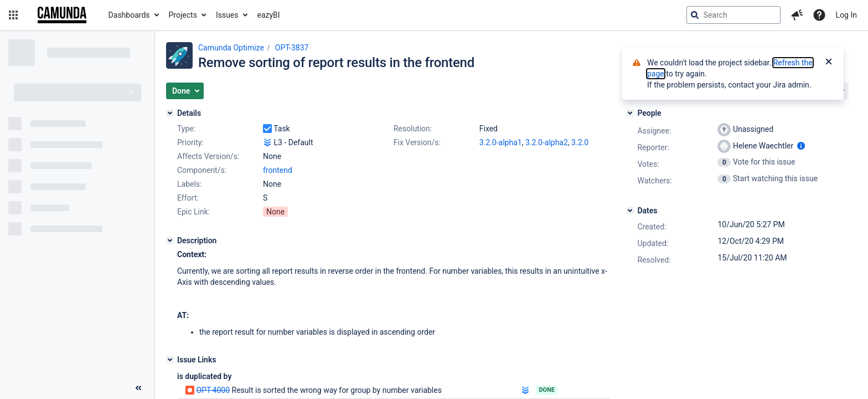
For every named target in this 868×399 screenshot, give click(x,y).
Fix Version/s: (417, 142)
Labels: (189, 184)
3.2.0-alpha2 (547, 142)
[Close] (829, 63)
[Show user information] (801, 146)
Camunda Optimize (231, 48)
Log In (846, 15)
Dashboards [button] (129, 15)
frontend (278, 170)
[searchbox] (733, 15)
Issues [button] (227, 15)
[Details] (170, 113)
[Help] (819, 15)
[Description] (170, 241)
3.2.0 (580, 142)
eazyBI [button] (269, 15)
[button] (13, 15)
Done (547, 390)
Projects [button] (183, 15)
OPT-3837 (292, 48)
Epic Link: (193, 212)
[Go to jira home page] (62, 15)
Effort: (188, 198)
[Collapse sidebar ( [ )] (138, 388)
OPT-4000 (213, 390)
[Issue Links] (170, 360)
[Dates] (630, 211)
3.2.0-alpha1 (501, 142)
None (275, 212)
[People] (630, 113)
